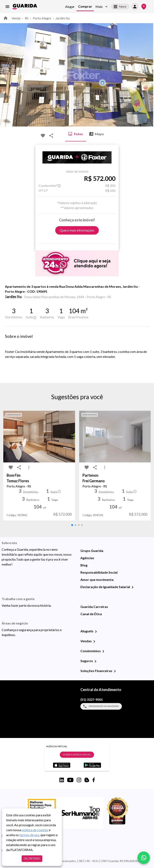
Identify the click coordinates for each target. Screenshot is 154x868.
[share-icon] (51, 136)
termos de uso (29, 835)
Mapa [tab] (97, 134)
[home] (25, 7)
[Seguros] (95, 661)
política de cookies (35, 830)
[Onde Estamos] (144, 7)
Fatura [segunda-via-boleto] (120, 7)
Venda (16, 18)
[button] (102, 7)
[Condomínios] (103, 651)
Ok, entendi (32, 859)
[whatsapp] (144, 858)
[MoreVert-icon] (29, 467)
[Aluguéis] (96, 632)
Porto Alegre (42, 18)
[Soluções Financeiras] (115, 671)
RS (27, 18)
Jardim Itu (63, 18)
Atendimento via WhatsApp (101, 706)
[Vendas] (94, 641)
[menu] (7, 7)
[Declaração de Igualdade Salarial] (133, 587)
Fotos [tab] (76, 134)
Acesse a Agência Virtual (77, 755)
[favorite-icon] (43, 136)
